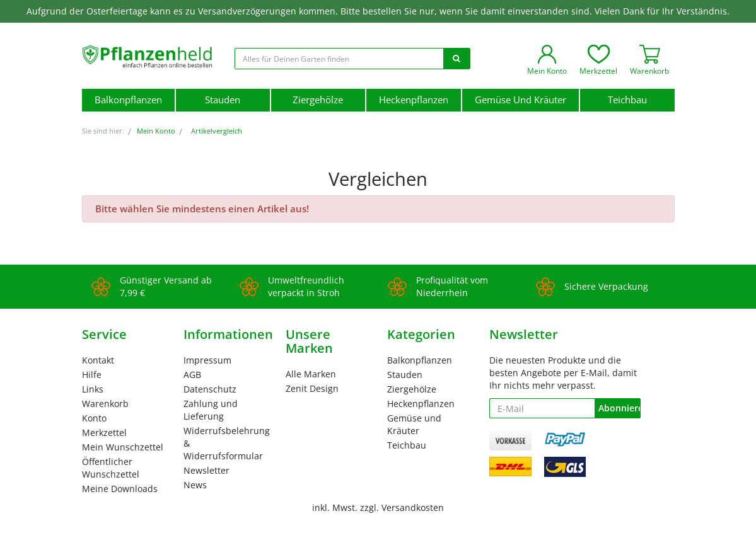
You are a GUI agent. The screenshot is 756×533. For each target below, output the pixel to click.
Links (93, 389)
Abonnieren (619, 408)
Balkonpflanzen (128, 100)
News (195, 485)
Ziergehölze (318, 100)
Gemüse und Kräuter (520, 100)
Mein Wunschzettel (123, 447)
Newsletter (206, 470)
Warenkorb (105, 404)
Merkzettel (104, 433)
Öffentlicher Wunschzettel (111, 468)
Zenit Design (312, 388)
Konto (94, 418)
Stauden (223, 100)
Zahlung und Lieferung (211, 410)
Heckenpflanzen (414, 100)
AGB (192, 375)
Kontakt (98, 360)
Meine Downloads (120, 489)
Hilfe (92, 375)
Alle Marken (311, 374)
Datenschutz (210, 389)
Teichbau (627, 100)
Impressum (207, 360)
